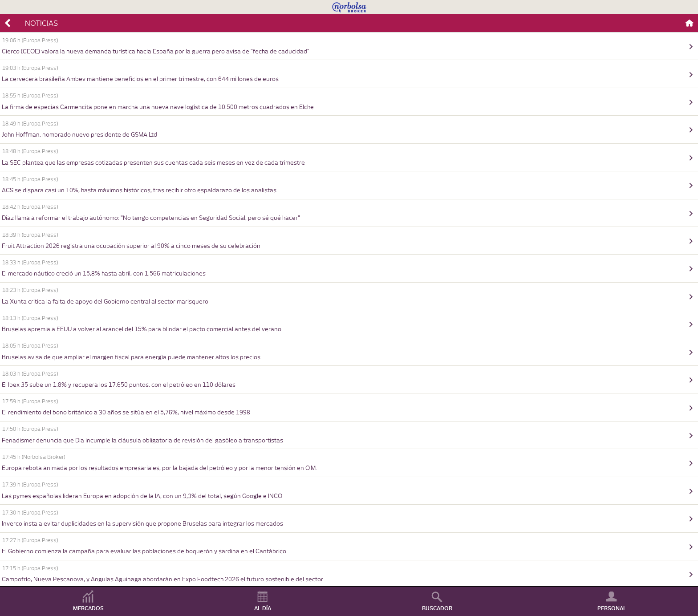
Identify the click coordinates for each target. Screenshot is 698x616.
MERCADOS (88, 608)
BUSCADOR (437, 608)
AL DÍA (263, 608)
